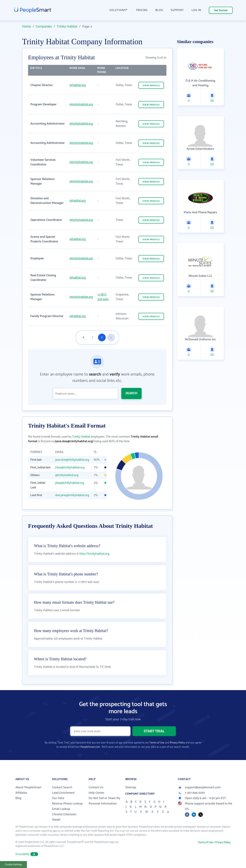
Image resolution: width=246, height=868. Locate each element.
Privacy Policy (177, 743)
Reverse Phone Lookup (67, 804)
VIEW (151, 86)
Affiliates (21, 793)
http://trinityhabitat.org (94, 554)
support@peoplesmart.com (199, 787)
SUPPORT (177, 10)
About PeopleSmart (28, 787)
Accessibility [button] (27, 854)
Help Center (96, 793)
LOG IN (197, 10)
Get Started (221, 10)
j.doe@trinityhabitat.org (70, 467)
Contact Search (62, 787)
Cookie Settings (14, 864)
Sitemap (131, 787)
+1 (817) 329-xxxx (103, 297)
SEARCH (131, 393)
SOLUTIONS (119, 10)
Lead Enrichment (63, 793)
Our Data (58, 798)
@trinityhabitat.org (81, 104)
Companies (44, 27)
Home (27, 27)
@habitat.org (78, 85)
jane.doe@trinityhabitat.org (72, 460)
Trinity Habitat (67, 27)
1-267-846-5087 (192, 793)
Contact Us (96, 787)
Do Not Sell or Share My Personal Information (104, 801)
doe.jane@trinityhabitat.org (72, 495)
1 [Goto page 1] (93, 337)
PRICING (142, 10)
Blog (18, 798)
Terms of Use (157, 743)
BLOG (159, 10)
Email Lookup (61, 809)
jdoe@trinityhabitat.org (70, 483)
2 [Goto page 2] (102, 337)
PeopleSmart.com (90, 747)
